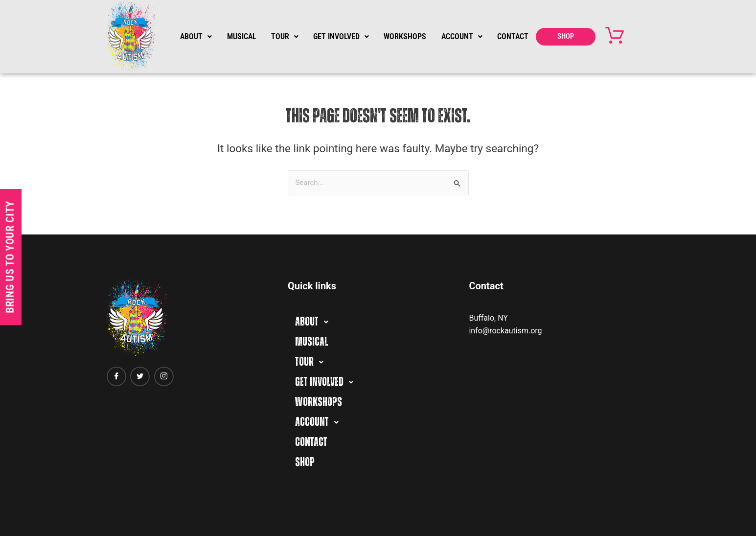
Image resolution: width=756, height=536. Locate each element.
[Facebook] (116, 376)
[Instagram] (164, 376)
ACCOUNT (461, 36)
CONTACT (513, 36)
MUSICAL (241, 36)
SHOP (566, 37)
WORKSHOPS (405, 36)
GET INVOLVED (341, 36)
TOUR (285, 36)
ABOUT (196, 36)
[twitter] (140, 376)
